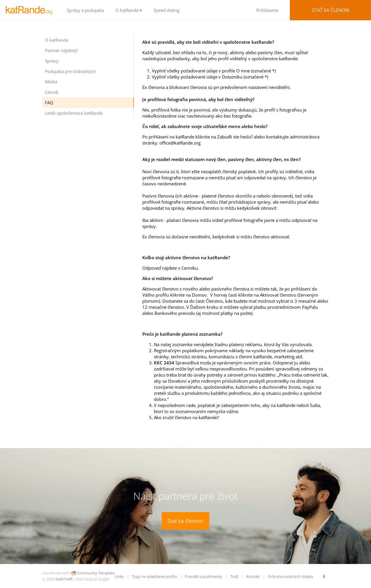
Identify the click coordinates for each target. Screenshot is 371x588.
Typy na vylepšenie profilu (154, 576)
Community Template (96, 573)
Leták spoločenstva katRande (74, 113)
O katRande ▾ (129, 10)
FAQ (49, 103)
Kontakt (253, 576)
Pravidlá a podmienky (204, 576)
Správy (52, 61)
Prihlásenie (267, 10)
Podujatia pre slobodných (70, 71)
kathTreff (64, 579)
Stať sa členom (331, 10)
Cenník (52, 92)
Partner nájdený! (61, 50)
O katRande (57, 40)
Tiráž (234, 576)
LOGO (30, 10)
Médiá (51, 82)
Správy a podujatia (85, 10)
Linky (119, 576)
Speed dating (167, 10)
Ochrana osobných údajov (291, 576)
